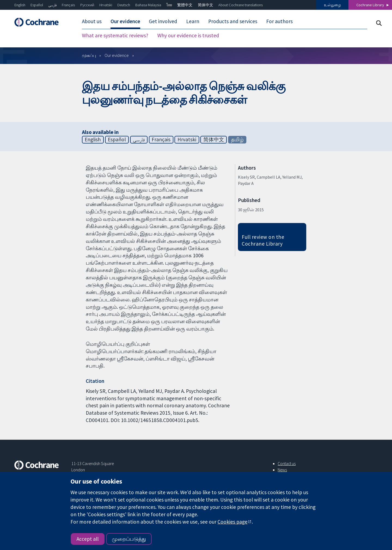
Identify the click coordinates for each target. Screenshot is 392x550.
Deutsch (124, 5)
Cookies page (232, 522)
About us (92, 21)
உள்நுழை (332, 5)
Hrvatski (106, 5)
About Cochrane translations (241, 5)
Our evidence (125, 21)
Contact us (287, 463)
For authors (279, 21)
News (282, 470)
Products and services (233, 21)
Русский (87, 5)
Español (37, 5)
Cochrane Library (370, 5)
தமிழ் (237, 139)
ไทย (169, 5)
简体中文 (206, 5)
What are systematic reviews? (115, 35)
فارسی (52, 5)
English (20, 5)
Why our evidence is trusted (188, 35)
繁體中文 (185, 5)
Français (68, 5)
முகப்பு (89, 55)
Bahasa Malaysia (148, 5)
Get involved (163, 21)
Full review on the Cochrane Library (263, 240)
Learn (193, 21)
